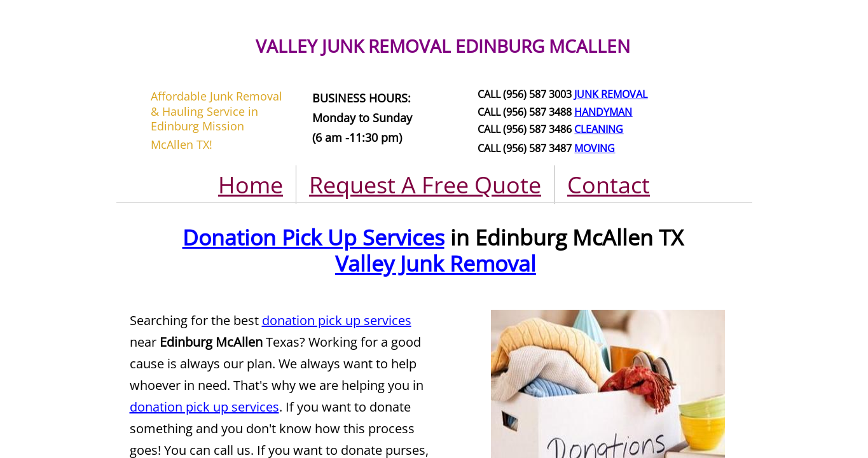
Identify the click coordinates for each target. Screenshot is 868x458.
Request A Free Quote (425, 185)
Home (251, 185)
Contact (609, 185)
